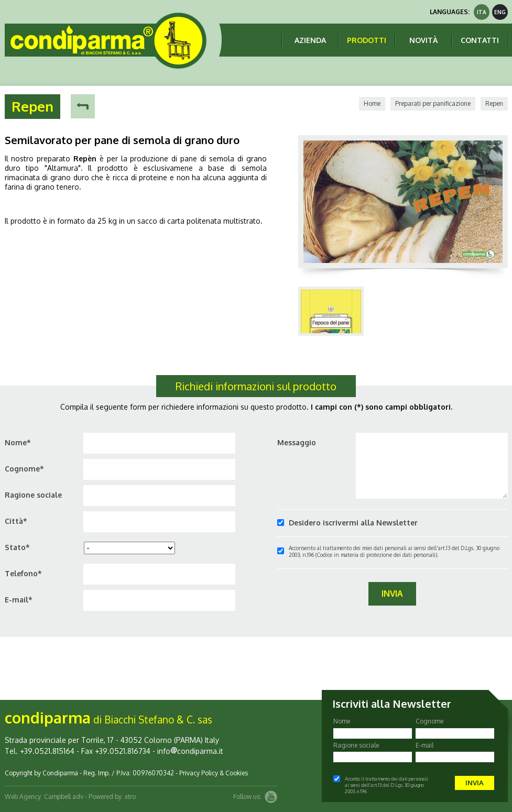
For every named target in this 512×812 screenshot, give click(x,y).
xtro (130, 797)
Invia (392, 594)
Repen (494, 103)
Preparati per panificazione (433, 103)
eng (500, 12)
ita (482, 12)
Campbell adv (64, 797)
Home (372, 103)
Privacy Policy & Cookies (214, 773)
